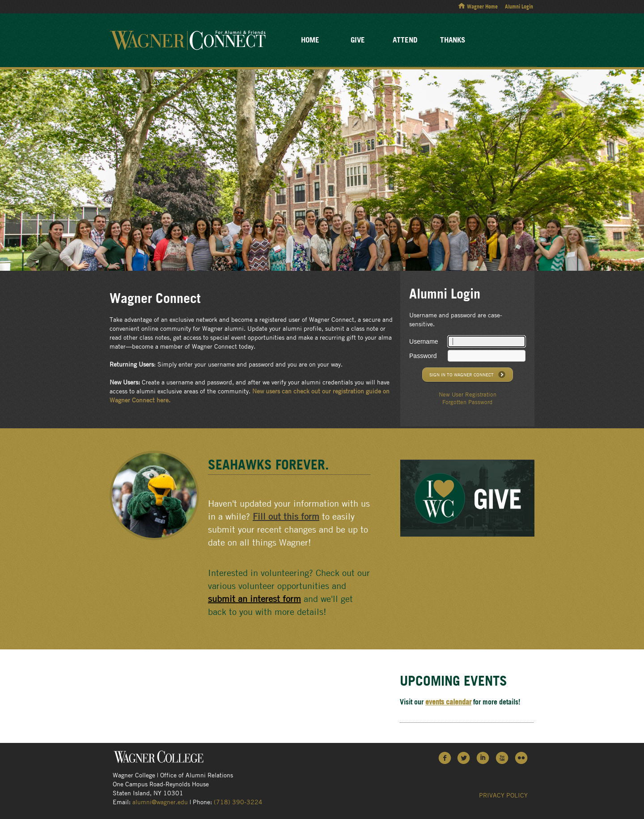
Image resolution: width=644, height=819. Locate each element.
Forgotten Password (467, 402)
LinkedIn (483, 757)
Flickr (522, 757)
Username (424, 341)
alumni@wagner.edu (160, 802)
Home (310, 40)
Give (358, 40)
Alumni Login (519, 6)
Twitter (464, 757)
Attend (405, 40)
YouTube (502, 757)
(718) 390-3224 (238, 802)
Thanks (453, 40)
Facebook (445, 757)
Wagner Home (482, 6)
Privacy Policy (503, 795)
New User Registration (468, 394)
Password (423, 356)
